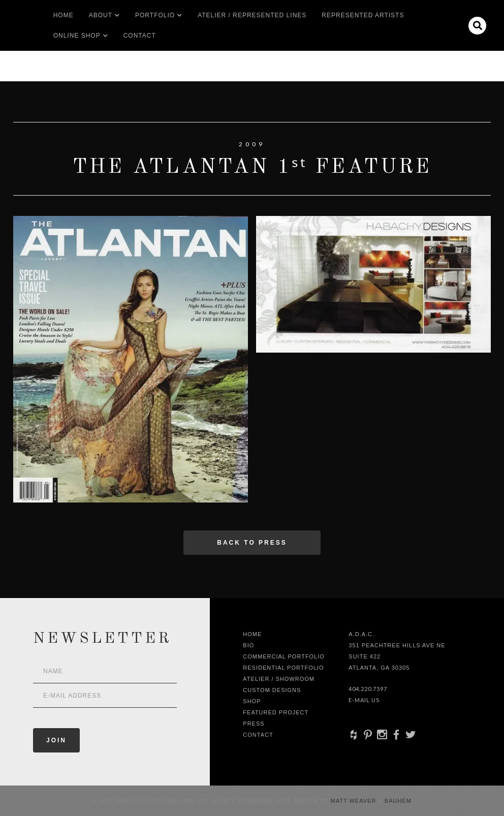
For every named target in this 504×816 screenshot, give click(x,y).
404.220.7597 (368, 689)
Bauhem (397, 801)
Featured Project (276, 712)
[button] (101, 15)
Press (254, 724)
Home (64, 15)
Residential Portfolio (283, 668)
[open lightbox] (131, 359)
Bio (248, 645)
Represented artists (363, 15)
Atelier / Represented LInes (252, 15)
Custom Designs (272, 690)
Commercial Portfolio (284, 656)
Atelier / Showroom (279, 679)
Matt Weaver (355, 801)
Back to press (252, 543)
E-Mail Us (364, 700)
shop (252, 701)
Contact (140, 36)
